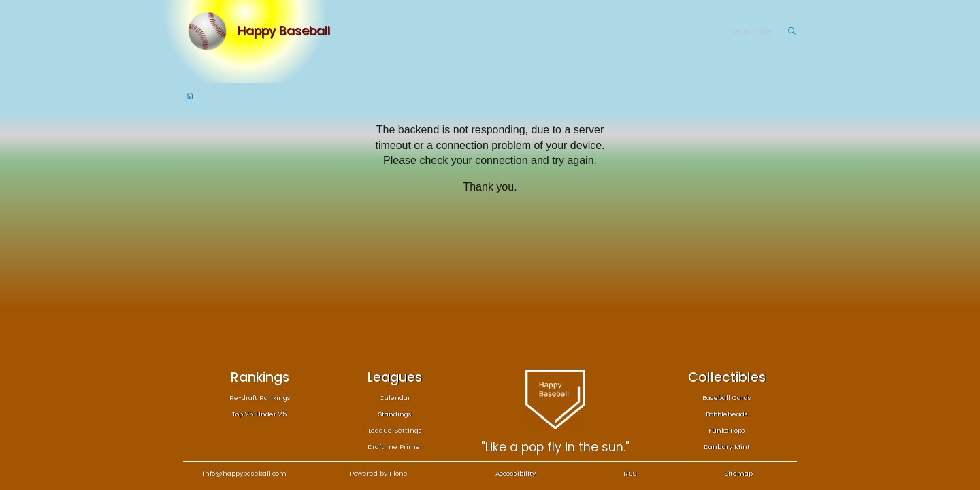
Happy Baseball (284, 31)
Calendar (395, 398)
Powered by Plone (379, 473)
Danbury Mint (727, 447)
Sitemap (738, 473)
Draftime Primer (395, 447)
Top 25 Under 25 (260, 414)
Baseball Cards (727, 398)
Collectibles (727, 377)
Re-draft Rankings (260, 398)
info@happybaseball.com (245, 473)
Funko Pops (727, 430)
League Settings (395, 430)
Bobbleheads (727, 414)
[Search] (758, 32)
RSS (630, 473)
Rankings (260, 377)
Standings (395, 414)
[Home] (210, 31)
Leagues (395, 377)
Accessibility (516, 473)
